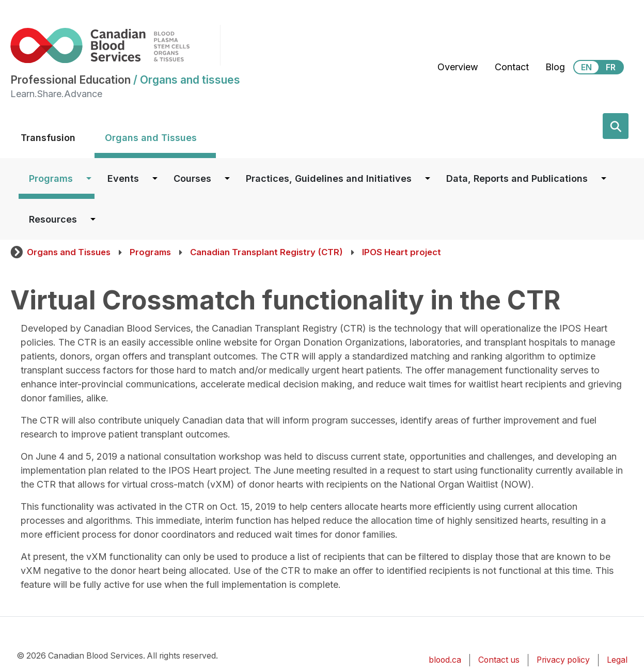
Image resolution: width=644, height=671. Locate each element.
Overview (458, 67)
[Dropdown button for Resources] (93, 219)
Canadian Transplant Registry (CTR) (266, 252)
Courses (192, 178)
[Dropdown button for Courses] (227, 178)
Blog (555, 67)
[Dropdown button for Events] (155, 178)
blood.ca (445, 660)
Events (123, 178)
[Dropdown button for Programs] (89, 178)
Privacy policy (563, 660)
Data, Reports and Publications (517, 178)
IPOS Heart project (402, 252)
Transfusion (48, 138)
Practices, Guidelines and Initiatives (329, 178)
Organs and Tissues (151, 138)
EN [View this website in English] (586, 67)
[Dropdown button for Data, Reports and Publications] (604, 178)
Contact (512, 67)
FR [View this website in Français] (611, 67)
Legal (617, 660)
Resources (53, 219)
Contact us (499, 660)
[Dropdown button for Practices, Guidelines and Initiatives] (428, 178)
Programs (51, 178)
